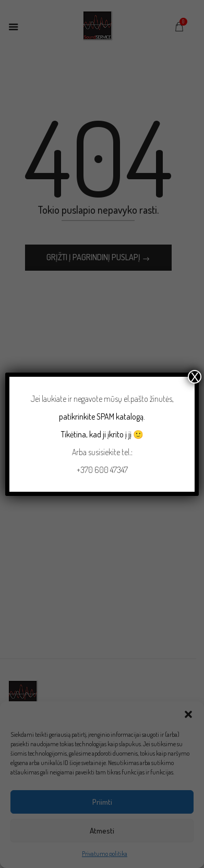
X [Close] (195, 377)
